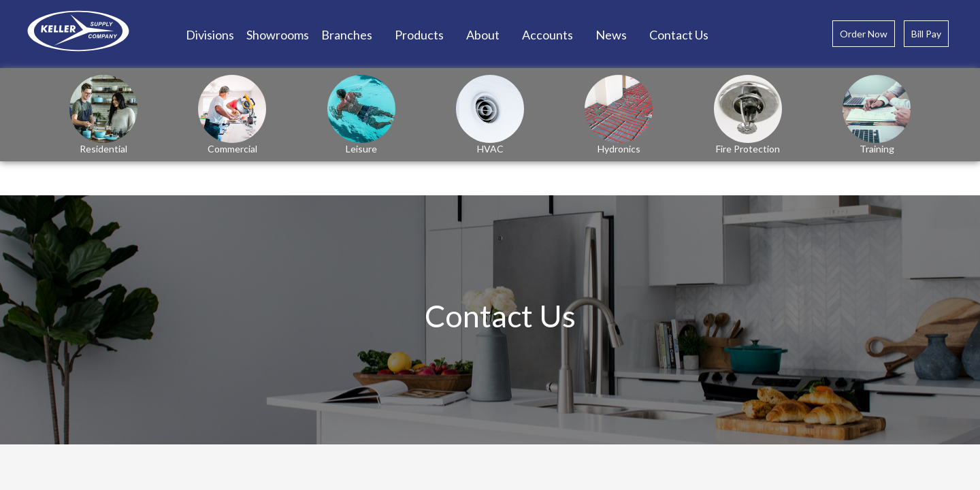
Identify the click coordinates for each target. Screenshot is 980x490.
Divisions (210, 35)
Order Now (864, 34)
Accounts (548, 35)
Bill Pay (926, 34)
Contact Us (679, 35)
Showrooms (278, 35)
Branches (347, 35)
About (483, 35)
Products (419, 35)
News (611, 35)
